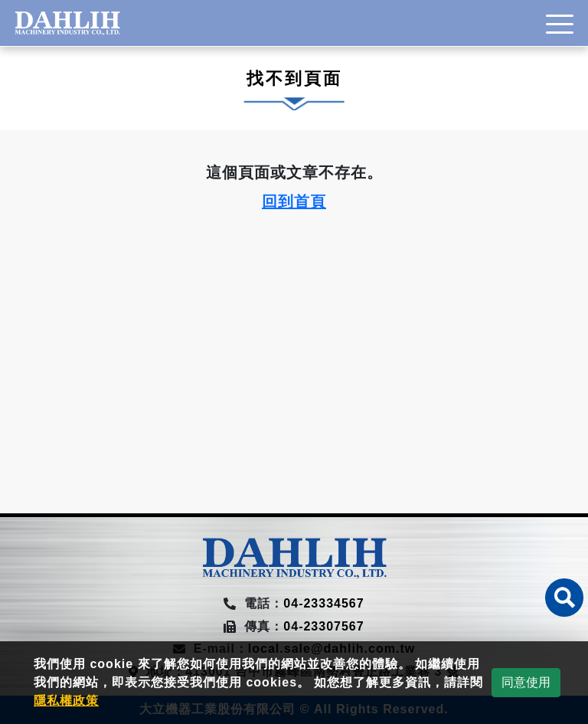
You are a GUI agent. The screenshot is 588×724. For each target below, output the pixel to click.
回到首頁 (294, 201)
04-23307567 (323, 626)
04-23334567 (323, 603)
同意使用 (526, 682)
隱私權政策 (66, 701)
